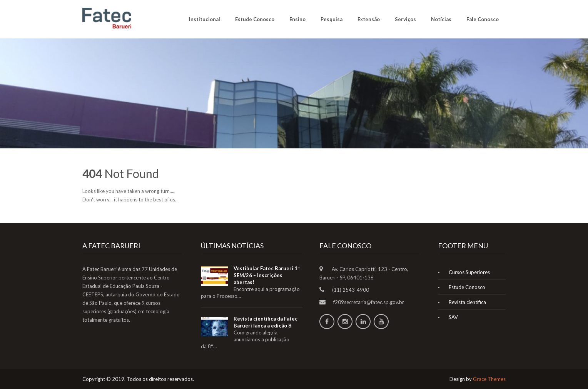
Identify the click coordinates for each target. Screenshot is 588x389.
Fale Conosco (483, 19)
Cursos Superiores (469, 272)
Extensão (369, 19)
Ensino (297, 19)
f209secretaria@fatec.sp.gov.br (369, 302)
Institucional (205, 19)
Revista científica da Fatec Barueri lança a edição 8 (266, 322)
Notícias (441, 19)
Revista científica (467, 302)
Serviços (405, 19)
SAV (453, 317)
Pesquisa (332, 19)
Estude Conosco (255, 19)
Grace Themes (489, 379)
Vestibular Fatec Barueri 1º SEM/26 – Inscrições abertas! (267, 275)
